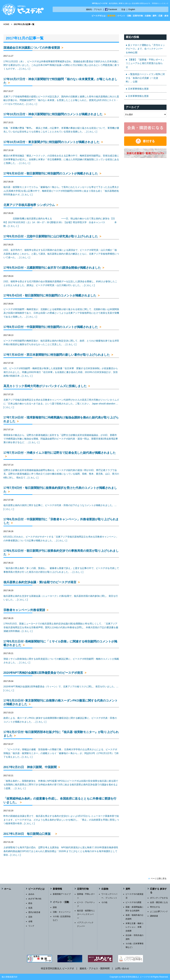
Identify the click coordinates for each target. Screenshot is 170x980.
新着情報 (111, 16)
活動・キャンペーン (62, 912)
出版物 (148, 16)
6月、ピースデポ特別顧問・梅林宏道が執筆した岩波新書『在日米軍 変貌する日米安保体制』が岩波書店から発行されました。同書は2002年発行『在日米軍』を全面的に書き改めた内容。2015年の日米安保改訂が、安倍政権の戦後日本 (61, 372)
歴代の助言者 (34, 912)
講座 (55, 907)
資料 (154, 16)
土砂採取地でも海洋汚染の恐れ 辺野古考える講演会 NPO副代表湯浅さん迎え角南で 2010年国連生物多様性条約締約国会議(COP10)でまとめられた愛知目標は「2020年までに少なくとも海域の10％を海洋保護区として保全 (61, 851)
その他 (104, 902)
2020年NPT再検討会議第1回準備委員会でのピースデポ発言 (43, 673)
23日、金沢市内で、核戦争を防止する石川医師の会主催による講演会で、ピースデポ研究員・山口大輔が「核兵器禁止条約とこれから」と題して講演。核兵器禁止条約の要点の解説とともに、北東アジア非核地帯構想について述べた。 (61, 254)
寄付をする (155, 907)
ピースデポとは (99, 16)
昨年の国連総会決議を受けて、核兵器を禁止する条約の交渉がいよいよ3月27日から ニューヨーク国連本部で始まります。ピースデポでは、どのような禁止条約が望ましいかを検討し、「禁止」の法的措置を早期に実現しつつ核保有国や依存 (61, 820)
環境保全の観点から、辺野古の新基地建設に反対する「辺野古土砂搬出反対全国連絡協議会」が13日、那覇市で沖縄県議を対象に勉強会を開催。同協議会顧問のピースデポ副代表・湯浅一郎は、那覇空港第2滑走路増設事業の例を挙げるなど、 (61, 439)
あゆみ (31, 894)
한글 (123, 9)
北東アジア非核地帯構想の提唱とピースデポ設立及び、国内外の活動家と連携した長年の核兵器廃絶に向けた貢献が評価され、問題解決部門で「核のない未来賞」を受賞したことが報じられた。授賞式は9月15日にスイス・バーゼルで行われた (61, 100)
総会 (30, 903)
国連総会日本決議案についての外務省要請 (32, 48)
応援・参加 (163, 16)
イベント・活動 (124, 16)
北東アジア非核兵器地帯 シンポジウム (29, 205)
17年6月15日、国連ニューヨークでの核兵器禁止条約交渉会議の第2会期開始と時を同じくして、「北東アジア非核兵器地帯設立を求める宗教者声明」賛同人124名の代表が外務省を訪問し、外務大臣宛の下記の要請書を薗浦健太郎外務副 (61, 627)
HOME (6, 24)
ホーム (8, 889)
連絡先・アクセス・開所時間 (95, 968)
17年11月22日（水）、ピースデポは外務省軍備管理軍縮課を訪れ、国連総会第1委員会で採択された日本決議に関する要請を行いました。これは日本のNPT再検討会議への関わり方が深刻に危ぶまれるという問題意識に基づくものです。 (61, 65)
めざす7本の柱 (35, 899)
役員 (30, 908)
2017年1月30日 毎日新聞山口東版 (29, 834)
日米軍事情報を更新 (138, 89)
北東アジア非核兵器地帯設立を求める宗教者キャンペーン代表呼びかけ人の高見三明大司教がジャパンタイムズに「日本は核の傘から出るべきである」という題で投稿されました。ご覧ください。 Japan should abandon (61, 404)
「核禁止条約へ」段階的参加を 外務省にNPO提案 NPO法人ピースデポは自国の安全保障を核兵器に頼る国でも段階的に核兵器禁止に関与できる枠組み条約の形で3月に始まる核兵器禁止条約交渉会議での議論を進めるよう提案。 (61, 785)
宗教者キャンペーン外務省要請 (24, 610)
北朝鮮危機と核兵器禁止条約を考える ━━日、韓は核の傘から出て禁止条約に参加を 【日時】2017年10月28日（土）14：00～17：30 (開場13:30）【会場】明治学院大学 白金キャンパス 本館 (60, 222)
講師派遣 (154, 916)
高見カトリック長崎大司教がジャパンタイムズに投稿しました (45, 386)
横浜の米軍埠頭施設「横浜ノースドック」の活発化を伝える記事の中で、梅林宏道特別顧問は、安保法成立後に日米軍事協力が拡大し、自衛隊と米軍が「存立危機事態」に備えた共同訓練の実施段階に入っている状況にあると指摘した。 (61, 159)
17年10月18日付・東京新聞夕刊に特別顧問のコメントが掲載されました (51, 142)
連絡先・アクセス (94, 9)
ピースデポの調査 (134, 902)
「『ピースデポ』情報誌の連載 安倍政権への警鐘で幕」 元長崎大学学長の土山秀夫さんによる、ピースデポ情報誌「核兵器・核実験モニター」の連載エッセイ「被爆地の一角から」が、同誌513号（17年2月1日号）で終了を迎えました (61, 753)
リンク (31, 926)
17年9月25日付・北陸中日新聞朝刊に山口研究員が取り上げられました (51, 236)
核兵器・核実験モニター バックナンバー (86, 914)
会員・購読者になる (159, 902)
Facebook (113, 9)
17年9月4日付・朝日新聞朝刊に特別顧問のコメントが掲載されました (50, 295)
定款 (30, 917)
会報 (30, 921)
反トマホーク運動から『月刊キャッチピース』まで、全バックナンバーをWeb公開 (145, 49)
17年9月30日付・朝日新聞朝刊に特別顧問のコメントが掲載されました (51, 173)
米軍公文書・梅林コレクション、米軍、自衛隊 (135, 927)
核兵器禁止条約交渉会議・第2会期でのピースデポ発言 (40, 582)
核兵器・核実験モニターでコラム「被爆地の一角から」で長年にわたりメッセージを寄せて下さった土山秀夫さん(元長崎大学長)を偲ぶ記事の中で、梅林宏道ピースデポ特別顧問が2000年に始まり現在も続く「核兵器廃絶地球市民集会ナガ (61, 191)
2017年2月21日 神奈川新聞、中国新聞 (30, 767)
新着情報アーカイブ (62, 894)
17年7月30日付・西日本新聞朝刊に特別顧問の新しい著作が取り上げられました (57, 355)
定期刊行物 (138, 16)
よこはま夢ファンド (159, 911)
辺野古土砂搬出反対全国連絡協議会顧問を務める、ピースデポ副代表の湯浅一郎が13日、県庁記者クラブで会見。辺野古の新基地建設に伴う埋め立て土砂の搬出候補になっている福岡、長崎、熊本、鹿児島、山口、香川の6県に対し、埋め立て (61, 474)
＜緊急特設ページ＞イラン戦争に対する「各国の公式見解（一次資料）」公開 (145, 78)
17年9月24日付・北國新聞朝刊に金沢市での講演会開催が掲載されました (52, 268)
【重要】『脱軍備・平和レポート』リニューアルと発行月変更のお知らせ (145, 63)
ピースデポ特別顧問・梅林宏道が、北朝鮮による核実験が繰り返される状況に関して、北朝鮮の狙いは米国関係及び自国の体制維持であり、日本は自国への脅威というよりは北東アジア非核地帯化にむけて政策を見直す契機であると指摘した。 (61, 313)
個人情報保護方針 (10, 977)
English (132, 9)
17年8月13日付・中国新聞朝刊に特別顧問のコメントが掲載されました (51, 327)
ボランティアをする (159, 898)
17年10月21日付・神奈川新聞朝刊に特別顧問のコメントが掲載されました (53, 114)
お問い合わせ (122, 968)
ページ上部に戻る (157, 879)
